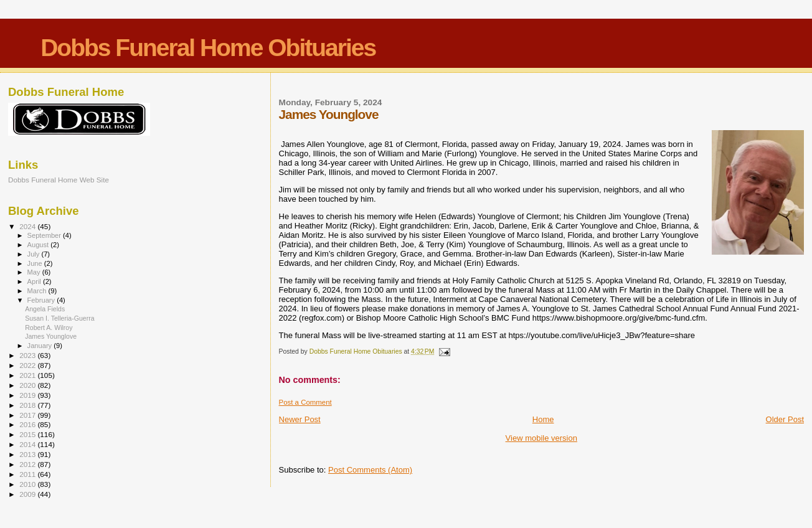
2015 (28, 434)
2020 (28, 385)
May (35, 272)
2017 (28, 415)
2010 (28, 484)
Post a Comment (305, 402)
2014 (28, 444)
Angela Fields (45, 309)
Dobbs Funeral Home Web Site (59, 180)
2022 (28, 365)
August (39, 245)
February (42, 300)
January (41, 346)
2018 (28, 405)
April (35, 281)
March (38, 291)
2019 (28, 395)
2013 (28, 454)
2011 (28, 474)
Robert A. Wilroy (49, 328)
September (45, 235)
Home (543, 419)
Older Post (785, 419)
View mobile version (541, 438)
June (36, 263)
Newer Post (300, 419)
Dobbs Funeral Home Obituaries (208, 48)
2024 (28, 226)
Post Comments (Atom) (370, 470)
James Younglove (51, 336)
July (35, 254)
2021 (28, 375)
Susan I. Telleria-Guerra (60, 318)
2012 (28, 464)
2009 (28, 494)
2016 (28, 424)
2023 (28, 355)
